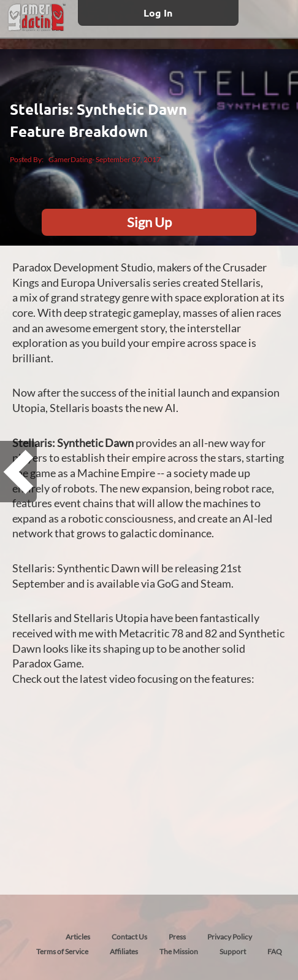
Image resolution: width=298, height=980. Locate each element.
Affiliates (124, 951)
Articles (78, 937)
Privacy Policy (230, 937)
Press (177, 937)
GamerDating (70, 159)
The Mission (179, 951)
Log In (158, 13)
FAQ (275, 951)
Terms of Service (62, 951)
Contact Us (129, 937)
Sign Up (149, 222)
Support (233, 951)
